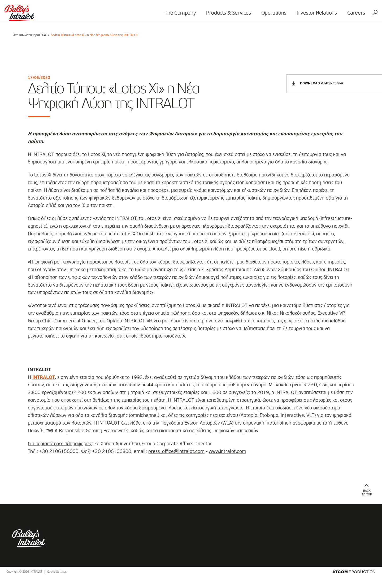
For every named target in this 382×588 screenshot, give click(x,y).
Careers (349, 15)
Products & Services (222, 15)
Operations (267, 15)
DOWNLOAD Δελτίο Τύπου (318, 83)
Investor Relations (310, 15)
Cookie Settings (57, 582)
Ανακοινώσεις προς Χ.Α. (30, 35)
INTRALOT (44, 378)
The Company (173, 15)
